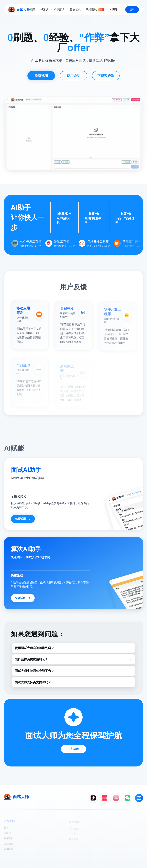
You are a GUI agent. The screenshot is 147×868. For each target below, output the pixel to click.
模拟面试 (59, 9)
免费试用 (41, 78)
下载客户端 (106, 78)
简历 (32, 9)
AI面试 (44, 9)
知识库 (114, 9)
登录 (132, 10)
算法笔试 (75, 9)
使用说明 (73, 78)
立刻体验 (73, 749)
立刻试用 (23, 598)
